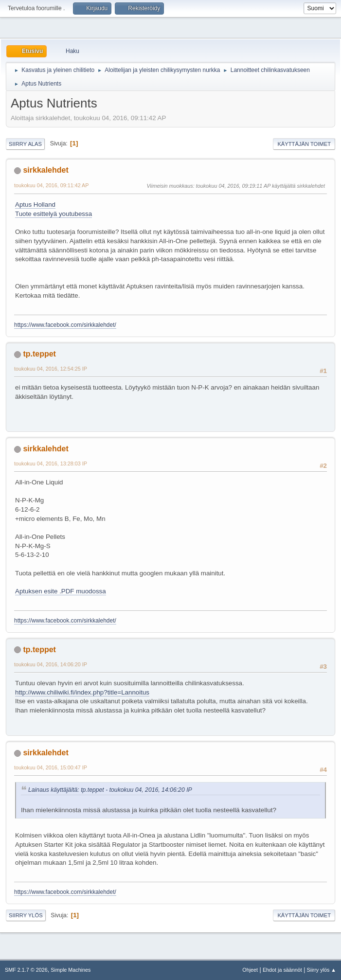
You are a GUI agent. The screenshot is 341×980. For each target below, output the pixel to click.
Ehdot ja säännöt (282, 970)
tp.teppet (39, 354)
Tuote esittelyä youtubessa (54, 214)
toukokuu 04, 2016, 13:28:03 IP (51, 463)
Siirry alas (25, 144)
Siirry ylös (26, 915)
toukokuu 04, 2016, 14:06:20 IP (51, 664)
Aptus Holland (35, 205)
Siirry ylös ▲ (322, 970)
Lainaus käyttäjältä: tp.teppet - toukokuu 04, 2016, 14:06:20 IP (110, 790)
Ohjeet (250, 970)
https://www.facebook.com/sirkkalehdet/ (65, 325)
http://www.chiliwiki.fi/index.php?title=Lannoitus (82, 692)
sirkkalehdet (45, 170)
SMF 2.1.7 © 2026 (26, 970)
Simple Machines (71, 970)
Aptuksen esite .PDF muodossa (61, 591)
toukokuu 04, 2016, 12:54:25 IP (51, 369)
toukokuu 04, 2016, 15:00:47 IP (51, 767)
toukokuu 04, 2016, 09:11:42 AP (51, 185)
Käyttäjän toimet (304, 144)
